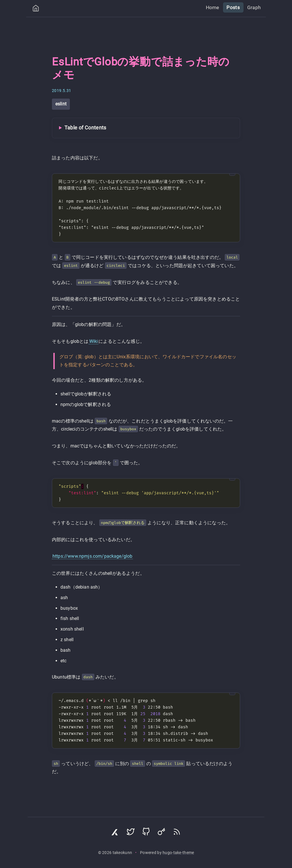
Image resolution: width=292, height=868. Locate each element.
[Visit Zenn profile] (115, 833)
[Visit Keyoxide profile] (161, 833)
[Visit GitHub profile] (146, 833)
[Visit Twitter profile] (131, 833)
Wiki (94, 341)
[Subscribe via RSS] (177, 833)
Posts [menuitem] (235, 7)
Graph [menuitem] (255, 7)
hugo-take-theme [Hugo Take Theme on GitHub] (178, 853)
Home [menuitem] (215, 7)
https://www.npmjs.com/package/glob (92, 556)
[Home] (36, 10)
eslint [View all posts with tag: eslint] (61, 104)
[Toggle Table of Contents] (146, 128)
